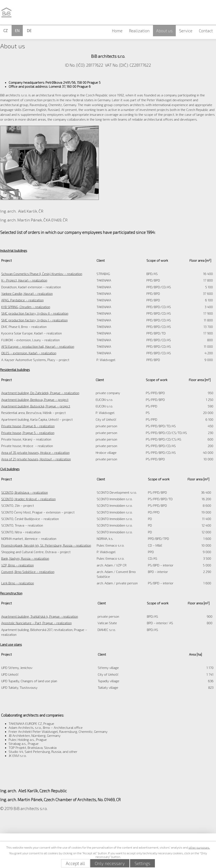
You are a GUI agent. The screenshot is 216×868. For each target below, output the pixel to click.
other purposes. (199, 847)
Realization (139, 31)
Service (186, 31)
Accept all (75, 863)
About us (164, 31)
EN (17, 31)
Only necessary (110, 863)
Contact (206, 31)
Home (117, 31)
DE (29, 31)
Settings (142, 863)
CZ (5, 31)
